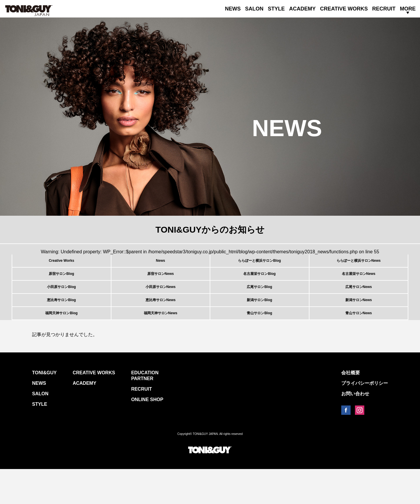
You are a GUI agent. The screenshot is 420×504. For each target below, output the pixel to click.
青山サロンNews (358, 345)
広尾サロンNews (358, 304)
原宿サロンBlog (62, 284)
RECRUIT (384, 9)
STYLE (276, 9)
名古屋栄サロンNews (358, 284)
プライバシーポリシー (365, 418)
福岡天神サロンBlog (62, 345)
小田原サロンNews (160, 304)
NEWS (233, 9)
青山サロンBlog (260, 345)
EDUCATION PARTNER (145, 411)
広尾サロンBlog (260, 304)
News (160, 264)
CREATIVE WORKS (344, 9)
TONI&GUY (44, 408)
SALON (254, 9)
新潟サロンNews (358, 324)
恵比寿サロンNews (160, 324)
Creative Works (61, 264)
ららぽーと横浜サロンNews (358, 264)
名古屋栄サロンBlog (260, 284)
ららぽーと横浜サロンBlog (260, 264)
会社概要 (351, 408)
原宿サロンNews (160, 284)
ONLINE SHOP (147, 434)
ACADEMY (302, 9)
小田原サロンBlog (62, 304)
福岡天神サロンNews (160, 345)
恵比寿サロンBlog (62, 324)
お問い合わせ (355, 429)
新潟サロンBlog (260, 324)
